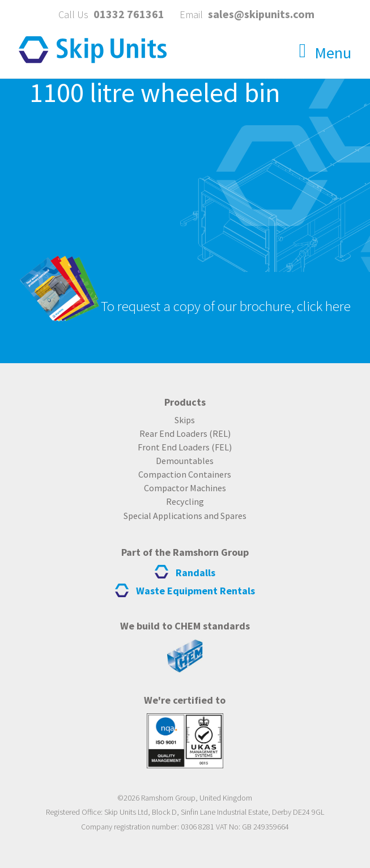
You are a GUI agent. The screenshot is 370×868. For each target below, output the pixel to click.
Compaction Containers (185, 474)
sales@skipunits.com (261, 14)
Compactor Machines (185, 488)
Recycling (185, 501)
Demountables (185, 461)
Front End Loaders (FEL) (185, 447)
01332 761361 (129, 14)
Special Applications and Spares (185, 516)
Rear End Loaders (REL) (185, 433)
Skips (185, 420)
